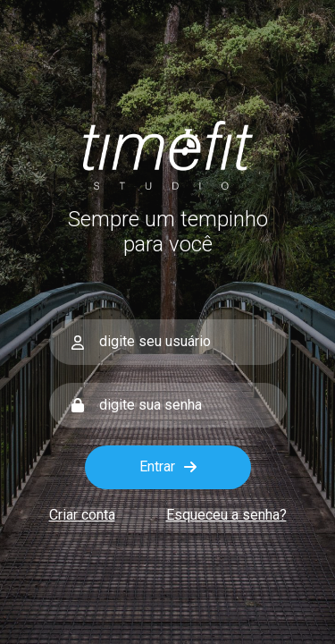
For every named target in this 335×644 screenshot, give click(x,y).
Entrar (168, 466)
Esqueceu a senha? (226, 515)
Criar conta (82, 515)
